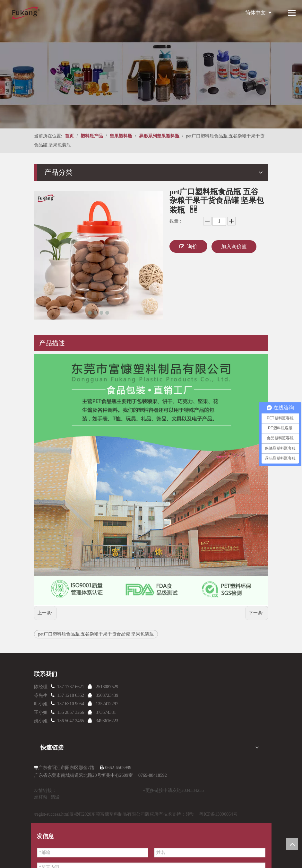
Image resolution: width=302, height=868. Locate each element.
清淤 (55, 797)
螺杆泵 (41, 797)
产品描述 (52, 343)
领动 (190, 814)
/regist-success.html (52, 814)
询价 (188, 246)
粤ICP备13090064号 (218, 814)
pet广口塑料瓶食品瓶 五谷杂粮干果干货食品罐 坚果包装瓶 (96, 634)
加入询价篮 (234, 246)
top (292, 844)
